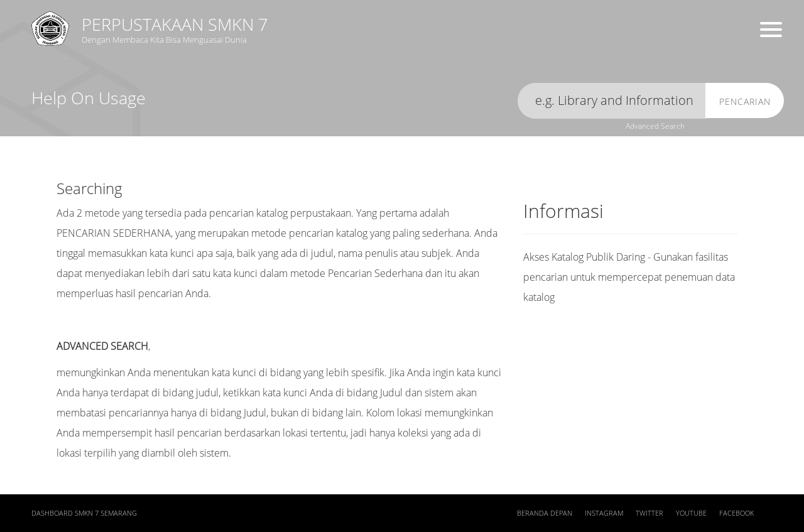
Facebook (736, 513)
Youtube (691, 513)
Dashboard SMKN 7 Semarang (84, 513)
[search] (612, 101)
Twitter (649, 513)
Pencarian (745, 101)
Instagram (604, 513)
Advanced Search (655, 126)
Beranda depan (545, 513)
